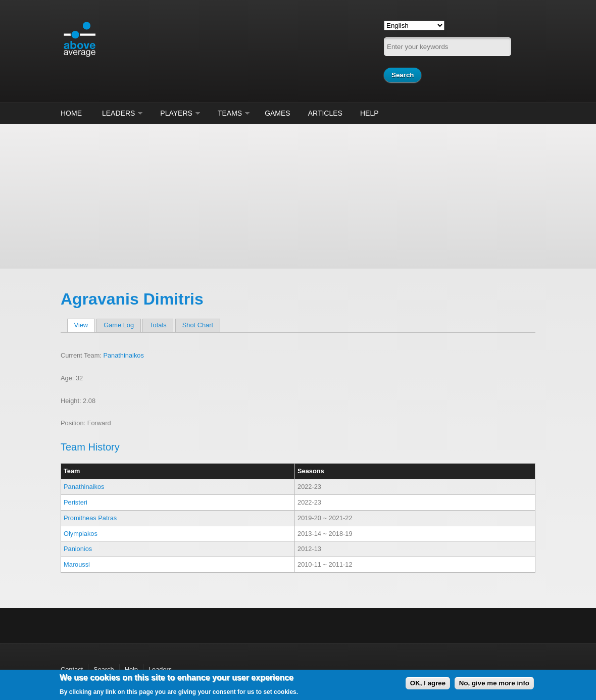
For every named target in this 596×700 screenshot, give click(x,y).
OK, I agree (428, 683)
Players (176, 113)
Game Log (119, 325)
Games (278, 113)
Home (71, 113)
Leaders (118, 113)
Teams (230, 113)
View (85, 325)
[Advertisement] (298, 195)
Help (369, 113)
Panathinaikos (123, 355)
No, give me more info (494, 683)
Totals (158, 325)
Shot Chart (198, 325)
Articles (325, 113)
